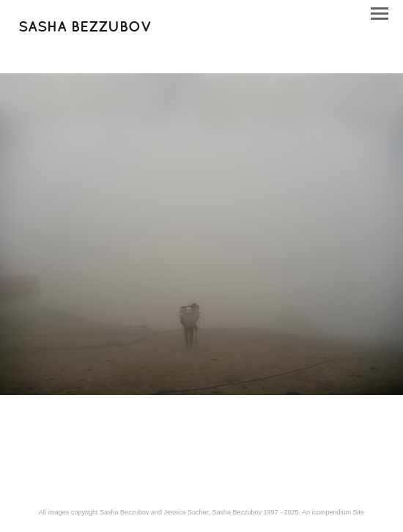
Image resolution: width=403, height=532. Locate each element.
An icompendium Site (333, 512)
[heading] (85, 29)
